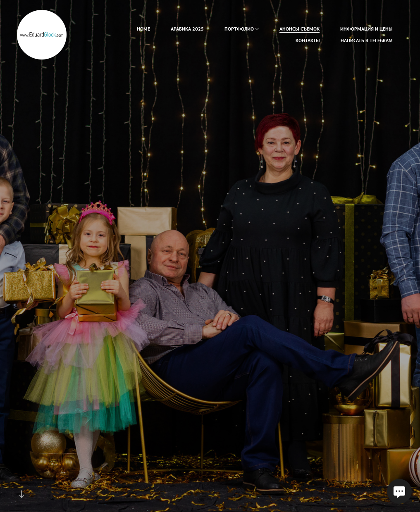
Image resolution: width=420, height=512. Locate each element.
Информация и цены (366, 29)
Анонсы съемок (299, 29)
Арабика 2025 (187, 29)
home (143, 29)
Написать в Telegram (367, 40)
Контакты (308, 40)
